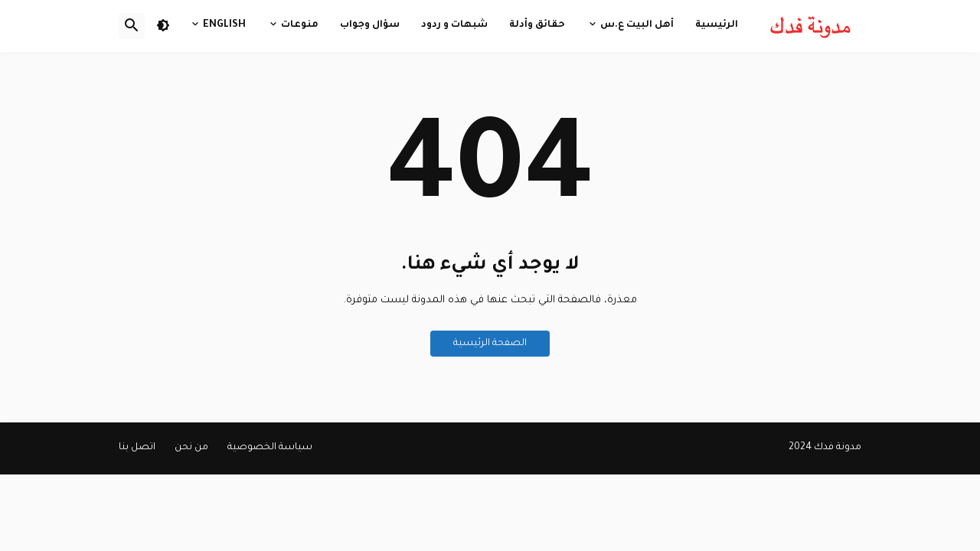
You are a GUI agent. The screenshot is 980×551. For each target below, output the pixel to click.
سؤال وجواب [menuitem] (370, 25)
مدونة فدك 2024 (825, 448)
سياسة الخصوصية (270, 448)
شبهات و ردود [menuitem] (454, 25)
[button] (163, 26)
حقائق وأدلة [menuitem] (537, 25)
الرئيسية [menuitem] (717, 25)
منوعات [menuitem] (300, 25)
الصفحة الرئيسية (490, 344)
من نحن (191, 448)
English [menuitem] (224, 25)
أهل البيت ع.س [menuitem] (637, 25)
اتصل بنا (137, 448)
